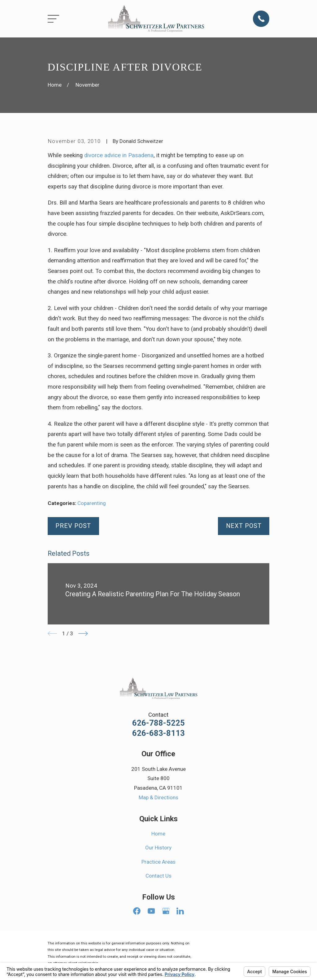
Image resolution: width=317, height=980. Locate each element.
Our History (158, 848)
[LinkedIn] (180, 911)
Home (158, 834)
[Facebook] (137, 911)
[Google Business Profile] (166, 911)
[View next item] (83, 634)
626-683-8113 (158, 733)
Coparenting (92, 503)
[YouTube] (151, 911)
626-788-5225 (158, 723)
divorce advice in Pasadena (119, 155)
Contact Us (158, 876)
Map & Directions (158, 797)
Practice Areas (158, 862)
